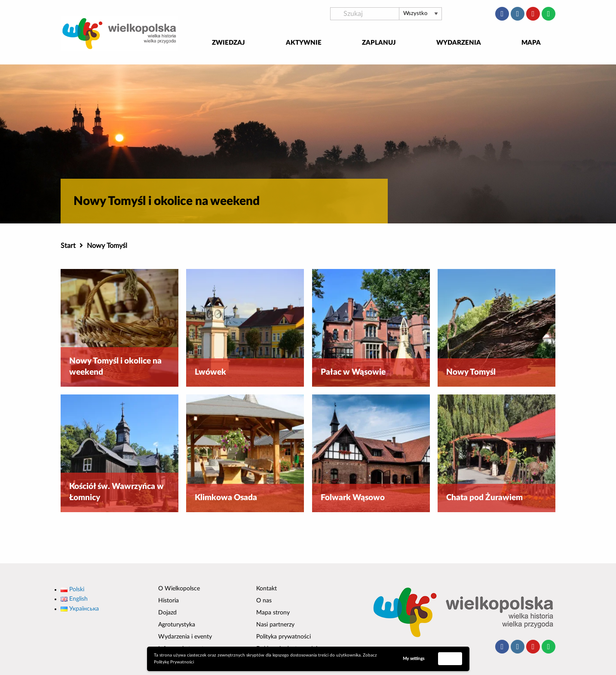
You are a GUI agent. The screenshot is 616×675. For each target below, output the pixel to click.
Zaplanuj (379, 43)
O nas (264, 601)
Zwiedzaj (228, 43)
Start (68, 246)
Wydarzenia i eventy (185, 637)
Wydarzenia (459, 43)
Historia (169, 601)
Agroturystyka (177, 625)
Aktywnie (304, 43)
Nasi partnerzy (275, 625)
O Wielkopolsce (179, 589)
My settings (414, 659)
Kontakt (267, 589)
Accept (450, 658)
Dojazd (167, 613)
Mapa (531, 43)
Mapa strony (273, 613)
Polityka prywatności (283, 637)
